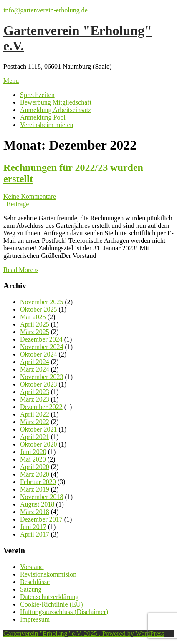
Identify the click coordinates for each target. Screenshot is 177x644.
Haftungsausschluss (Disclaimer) (64, 612)
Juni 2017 (33, 527)
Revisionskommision (48, 574)
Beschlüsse (35, 582)
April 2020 (35, 467)
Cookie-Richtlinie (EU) (52, 604)
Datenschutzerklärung (49, 597)
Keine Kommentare (30, 196)
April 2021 (35, 437)
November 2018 (42, 497)
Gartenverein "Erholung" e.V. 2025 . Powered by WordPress (84, 633)
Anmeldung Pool (43, 117)
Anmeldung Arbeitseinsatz (56, 110)
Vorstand (32, 567)
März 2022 (35, 422)
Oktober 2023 (38, 384)
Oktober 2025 (38, 309)
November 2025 (42, 302)
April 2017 (35, 534)
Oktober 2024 (38, 354)
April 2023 (35, 392)
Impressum (35, 619)
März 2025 (35, 332)
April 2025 (35, 324)
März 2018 (35, 512)
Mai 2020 (33, 459)
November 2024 (42, 347)
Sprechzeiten (37, 95)
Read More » (21, 270)
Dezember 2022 (41, 407)
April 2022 (35, 414)
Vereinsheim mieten (47, 125)
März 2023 (35, 399)
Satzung (31, 589)
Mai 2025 (33, 317)
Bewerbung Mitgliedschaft (56, 102)
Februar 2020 (38, 482)
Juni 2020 (33, 452)
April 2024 (35, 362)
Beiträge (18, 204)
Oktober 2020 (38, 444)
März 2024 (35, 369)
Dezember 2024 (41, 339)
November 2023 (42, 377)
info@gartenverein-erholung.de (46, 10)
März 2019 (35, 489)
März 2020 (35, 474)
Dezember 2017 (41, 519)
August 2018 (37, 504)
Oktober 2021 (38, 429)
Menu (11, 81)
